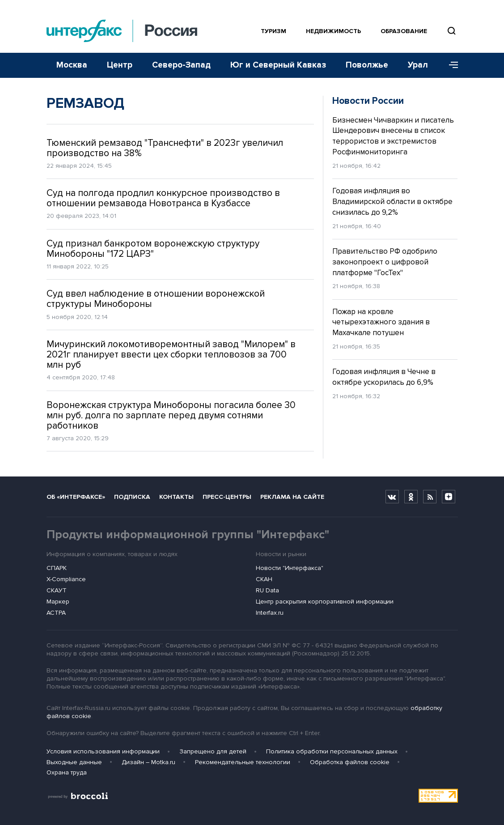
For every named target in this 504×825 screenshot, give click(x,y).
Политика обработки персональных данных (332, 751)
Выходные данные (74, 762)
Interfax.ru (270, 613)
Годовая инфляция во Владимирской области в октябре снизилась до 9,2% (392, 202)
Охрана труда (67, 772)
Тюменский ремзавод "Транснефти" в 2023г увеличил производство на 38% (165, 148)
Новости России (368, 101)
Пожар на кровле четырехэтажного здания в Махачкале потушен (381, 322)
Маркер (58, 602)
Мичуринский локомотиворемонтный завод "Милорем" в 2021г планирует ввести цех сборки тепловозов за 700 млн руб (171, 355)
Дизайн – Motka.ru (148, 762)
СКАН (264, 579)
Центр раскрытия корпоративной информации (325, 602)
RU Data (267, 590)
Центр (120, 65)
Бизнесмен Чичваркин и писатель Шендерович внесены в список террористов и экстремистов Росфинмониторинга (393, 136)
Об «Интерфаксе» (76, 497)
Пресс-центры (227, 497)
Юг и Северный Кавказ (278, 65)
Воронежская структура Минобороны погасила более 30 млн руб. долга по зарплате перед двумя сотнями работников (171, 415)
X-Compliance (66, 579)
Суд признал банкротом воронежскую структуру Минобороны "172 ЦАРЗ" (153, 249)
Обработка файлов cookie (350, 762)
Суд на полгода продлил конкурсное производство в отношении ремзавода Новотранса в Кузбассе (163, 198)
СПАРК (57, 568)
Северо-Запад (181, 65)
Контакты (176, 497)
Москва (72, 65)
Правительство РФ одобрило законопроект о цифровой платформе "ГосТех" (385, 262)
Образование (404, 31)
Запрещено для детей (213, 751)
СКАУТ (57, 590)
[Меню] (450, 65)
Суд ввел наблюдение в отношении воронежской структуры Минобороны (156, 299)
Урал (418, 65)
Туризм (273, 31)
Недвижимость (333, 31)
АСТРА (56, 613)
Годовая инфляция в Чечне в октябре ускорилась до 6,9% (384, 377)
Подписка (132, 497)
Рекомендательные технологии (243, 762)
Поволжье (367, 65)
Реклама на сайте (292, 497)
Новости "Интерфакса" (290, 568)
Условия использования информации (103, 751)
